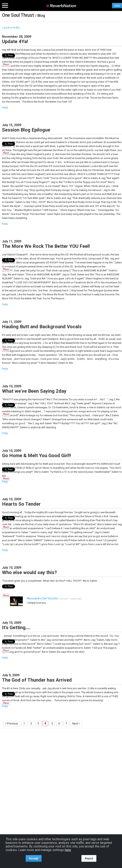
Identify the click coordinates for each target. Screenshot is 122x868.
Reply (5, 108)
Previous (12, 724)
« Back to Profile (11, 28)
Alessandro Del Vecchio (42, 598)
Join (117, 5)
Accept (34, 858)
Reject (89, 858)
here (68, 850)
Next (75, 724)
